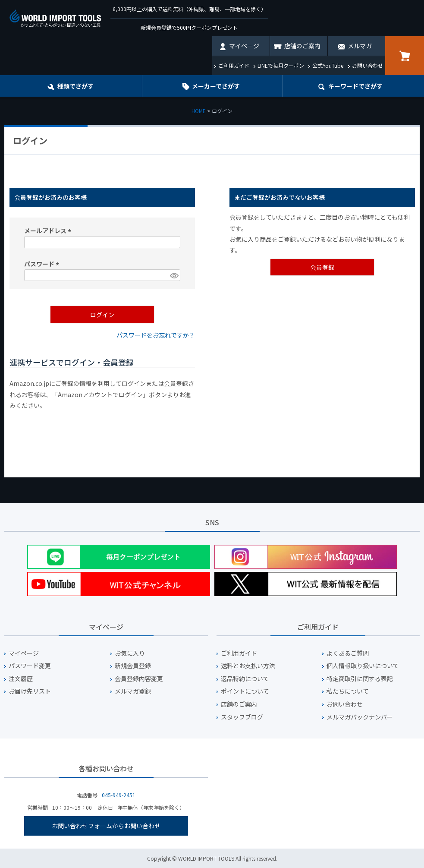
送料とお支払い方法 (248, 666)
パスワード (43, 264)
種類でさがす (75, 86)
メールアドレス (49, 230)
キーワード (355, 86)
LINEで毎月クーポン (281, 65)
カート (405, 56)
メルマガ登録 (133, 691)
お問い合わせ (367, 65)
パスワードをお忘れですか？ (156, 335)
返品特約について (245, 679)
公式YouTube (328, 65)
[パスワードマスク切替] (174, 275)
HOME (199, 111)
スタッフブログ (242, 717)
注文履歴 (21, 679)
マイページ (244, 46)
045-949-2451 (119, 795)
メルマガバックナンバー (360, 717)
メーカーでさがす (216, 86)
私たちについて (348, 691)
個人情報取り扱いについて (363, 666)
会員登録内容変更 (139, 679)
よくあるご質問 (348, 653)
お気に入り (130, 653)
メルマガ (360, 46)
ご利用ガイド (234, 65)
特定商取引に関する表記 (360, 679)
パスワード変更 (30, 666)
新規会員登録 (133, 666)
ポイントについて (245, 691)
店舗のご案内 (302, 46)
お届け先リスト (30, 691)
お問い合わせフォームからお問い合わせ (106, 826)
